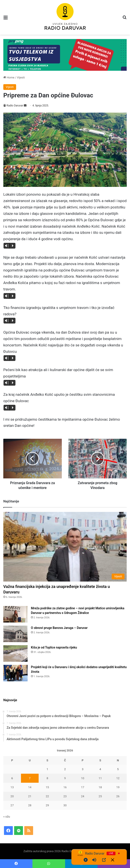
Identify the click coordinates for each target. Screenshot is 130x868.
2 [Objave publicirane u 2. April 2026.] (65, 769)
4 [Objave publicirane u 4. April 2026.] (100, 769)
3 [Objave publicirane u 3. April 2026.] (83, 769)
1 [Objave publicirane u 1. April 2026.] (47, 769)
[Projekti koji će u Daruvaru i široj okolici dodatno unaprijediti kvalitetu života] (15, 673)
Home (9, 77)
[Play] (86, 860)
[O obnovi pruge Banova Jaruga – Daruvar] (15, 634)
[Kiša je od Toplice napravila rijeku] (15, 653)
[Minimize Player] (113, 860)
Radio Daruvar (15, 106)
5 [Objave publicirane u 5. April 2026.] (118, 769)
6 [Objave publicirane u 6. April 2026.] (12, 778)
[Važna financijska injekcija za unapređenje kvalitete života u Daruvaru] (65, 547)
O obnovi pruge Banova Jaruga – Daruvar (59, 628)
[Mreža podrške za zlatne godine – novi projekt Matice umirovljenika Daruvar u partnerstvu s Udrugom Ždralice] (15, 614)
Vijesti (21, 77)
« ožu (7, 817)
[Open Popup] (104, 860)
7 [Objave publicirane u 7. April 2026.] (30, 778)
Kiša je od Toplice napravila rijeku (54, 647)
